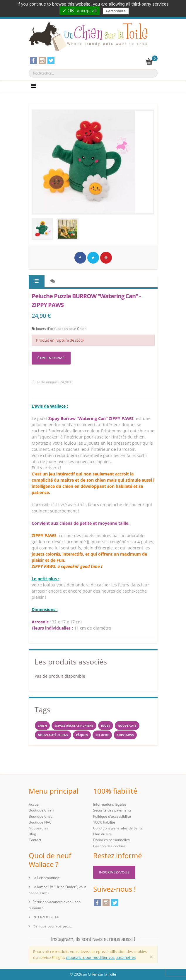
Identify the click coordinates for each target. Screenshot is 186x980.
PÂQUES (82, 735)
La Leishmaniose (46, 878)
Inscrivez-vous (114, 872)
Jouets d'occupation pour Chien (61, 329)
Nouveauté (127, 726)
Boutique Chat (40, 816)
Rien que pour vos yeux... (53, 926)
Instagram (106, 903)
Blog (32, 834)
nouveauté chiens (53, 735)
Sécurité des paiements (112, 810)
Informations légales (110, 804)
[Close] (151, 957)
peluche (102, 735)
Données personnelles (111, 840)
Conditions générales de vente (118, 828)
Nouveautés (39, 828)
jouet (106, 726)
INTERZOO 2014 (46, 917)
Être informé (51, 358)
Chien (42, 726)
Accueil (35, 804)
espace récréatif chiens (74, 726)
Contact (35, 840)
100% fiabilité (104, 822)
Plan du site (103, 834)
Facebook (97, 903)
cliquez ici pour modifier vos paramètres (101, 957)
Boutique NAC (40, 822)
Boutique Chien (41, 810)
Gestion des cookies (109, 846)
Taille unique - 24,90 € (52, 382)
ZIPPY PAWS (125, 735)
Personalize (116, 11)
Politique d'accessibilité (112, 816)
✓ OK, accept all (80, 11)
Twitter (115, 903)
